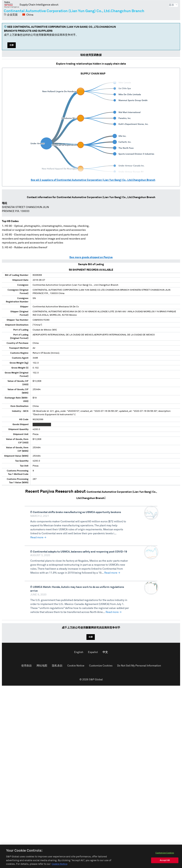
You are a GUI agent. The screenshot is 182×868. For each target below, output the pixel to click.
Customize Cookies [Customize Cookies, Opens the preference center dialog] (165, 854)
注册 (12, 45)
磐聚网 (12, 5)
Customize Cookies (101, 666)
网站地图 (42, 666)
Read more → (38, 538)
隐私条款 (57, 666)
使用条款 (27, 666)
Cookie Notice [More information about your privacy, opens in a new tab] (60, 865)
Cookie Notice (76, 666)
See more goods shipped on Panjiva (91, 257)
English (79, 652)
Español (93, 652)
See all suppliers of (93, 180)
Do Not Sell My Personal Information (139, 666)
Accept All (165, 861)
